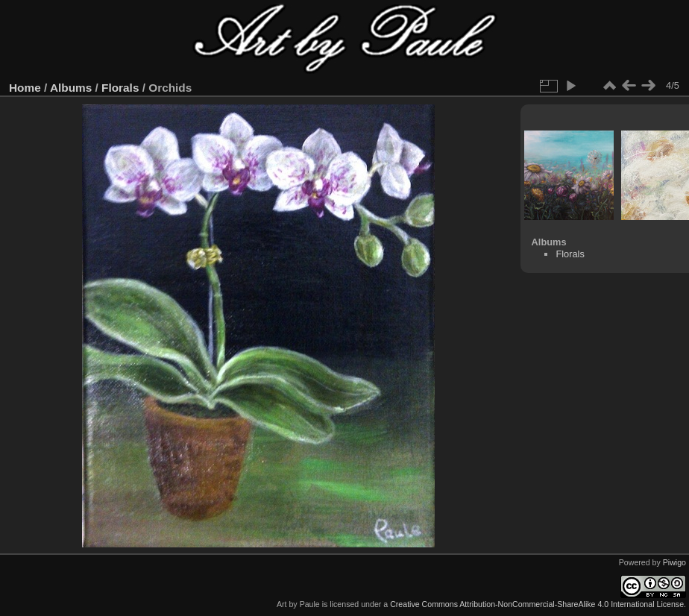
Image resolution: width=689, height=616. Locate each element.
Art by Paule (298, 604)
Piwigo (674, 562)
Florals (120, 88)
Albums (71, 88)
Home (25, 88)
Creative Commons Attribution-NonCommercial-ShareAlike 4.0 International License (537, 604)
